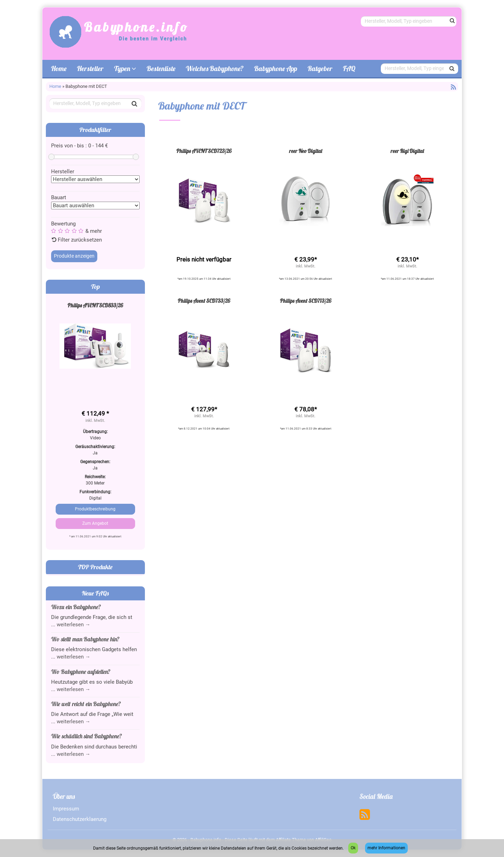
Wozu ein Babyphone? (76, 607)
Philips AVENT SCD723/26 (204, 151)
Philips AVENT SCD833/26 (95, 305)
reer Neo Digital (306, 151)
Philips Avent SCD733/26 (204, 301)
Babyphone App (276, 68)
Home (59, 68)
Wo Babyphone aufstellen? (81, 672)
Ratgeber (320, 68)
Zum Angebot (95, 523)
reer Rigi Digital (407, 151)
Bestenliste (161, 68)
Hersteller (90, 68)
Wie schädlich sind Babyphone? (86, 736)
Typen (125, 68)
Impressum (66, 809)
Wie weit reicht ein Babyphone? (86, 704)
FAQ (349, 68)
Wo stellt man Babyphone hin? (85, 639)
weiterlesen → (73, 625)
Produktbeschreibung (95, 509)
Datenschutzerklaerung (80, 819)
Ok (353, 848)
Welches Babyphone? (215, 68)
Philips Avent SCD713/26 (306, 301)
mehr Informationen (386, 848)
